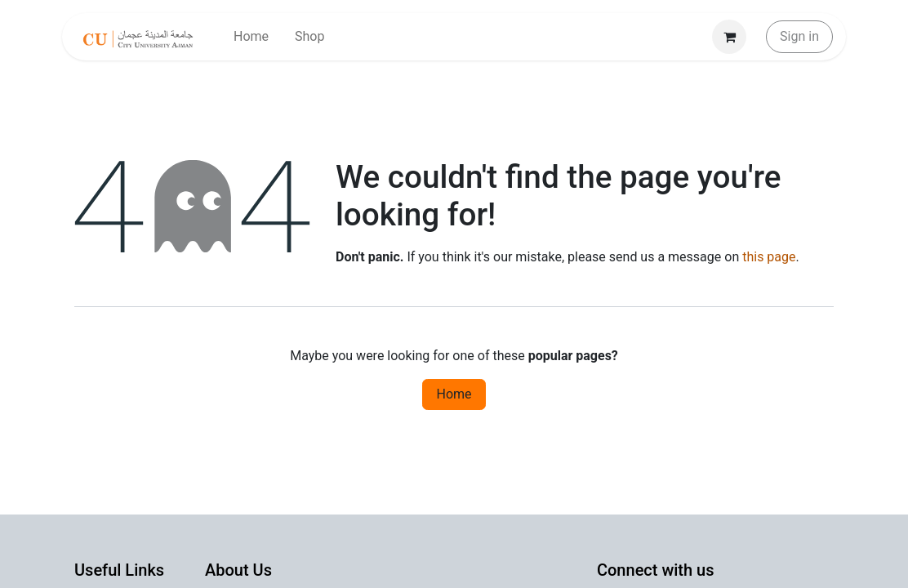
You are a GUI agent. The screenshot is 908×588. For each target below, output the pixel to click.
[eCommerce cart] (729, 37)
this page (769, 257)
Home (454, 394)
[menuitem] (251, 37)
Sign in (799, 36)
